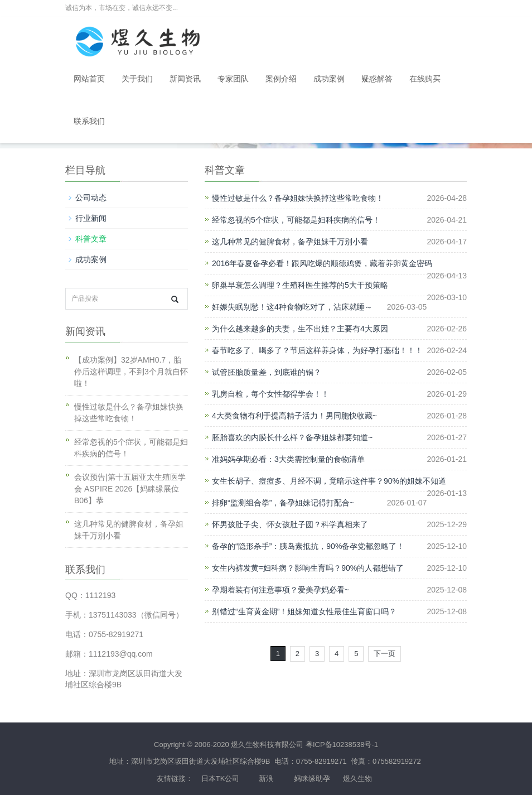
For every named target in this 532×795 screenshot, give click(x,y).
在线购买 (425, 79)
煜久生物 (357, 779)
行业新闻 (91, 218)
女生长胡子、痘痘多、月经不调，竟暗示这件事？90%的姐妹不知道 (329, 481)
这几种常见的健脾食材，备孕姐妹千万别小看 (290, 242)
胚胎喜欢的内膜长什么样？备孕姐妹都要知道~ (292, 437)
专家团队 (233, 79)
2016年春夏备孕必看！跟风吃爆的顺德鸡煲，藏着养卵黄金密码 (322, 263)
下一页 (385, 654)
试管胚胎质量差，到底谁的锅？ (267, 372)
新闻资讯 (185, 79)
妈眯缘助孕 (312, 779)
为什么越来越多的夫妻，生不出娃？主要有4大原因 (300, 329)
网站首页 (89, 79)
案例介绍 (281, 79)
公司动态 (91, 197)
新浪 (266, 779)
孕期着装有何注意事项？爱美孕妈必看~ (280, 590)
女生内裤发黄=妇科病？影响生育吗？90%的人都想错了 (308, 568)
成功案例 (329, 79)
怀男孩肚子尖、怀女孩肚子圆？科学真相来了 (290, 524)
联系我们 (89, 121)
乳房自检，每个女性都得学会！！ (270, 394)
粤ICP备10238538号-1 (342, 745)
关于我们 (137, 79)
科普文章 (91, 239)
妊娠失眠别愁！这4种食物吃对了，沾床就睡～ (292, 307)
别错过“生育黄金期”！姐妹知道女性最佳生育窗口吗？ (304, 611)
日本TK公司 (221, 779)
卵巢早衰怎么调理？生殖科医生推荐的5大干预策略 (300, 285)
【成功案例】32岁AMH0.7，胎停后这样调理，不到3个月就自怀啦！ (131, 372)
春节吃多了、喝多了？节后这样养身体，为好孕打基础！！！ (317, 350)
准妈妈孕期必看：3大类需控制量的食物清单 (288, 459)
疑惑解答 (377, 79)
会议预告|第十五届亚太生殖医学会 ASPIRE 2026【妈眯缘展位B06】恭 (130, 489)
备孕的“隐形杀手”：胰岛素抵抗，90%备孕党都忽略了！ (308, 546)
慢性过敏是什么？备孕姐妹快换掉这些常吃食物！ (298, 198)
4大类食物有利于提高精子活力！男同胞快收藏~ (294, 416)
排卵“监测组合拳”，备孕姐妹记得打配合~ (283, 503)
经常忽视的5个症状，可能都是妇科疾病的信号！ (296, 220)
